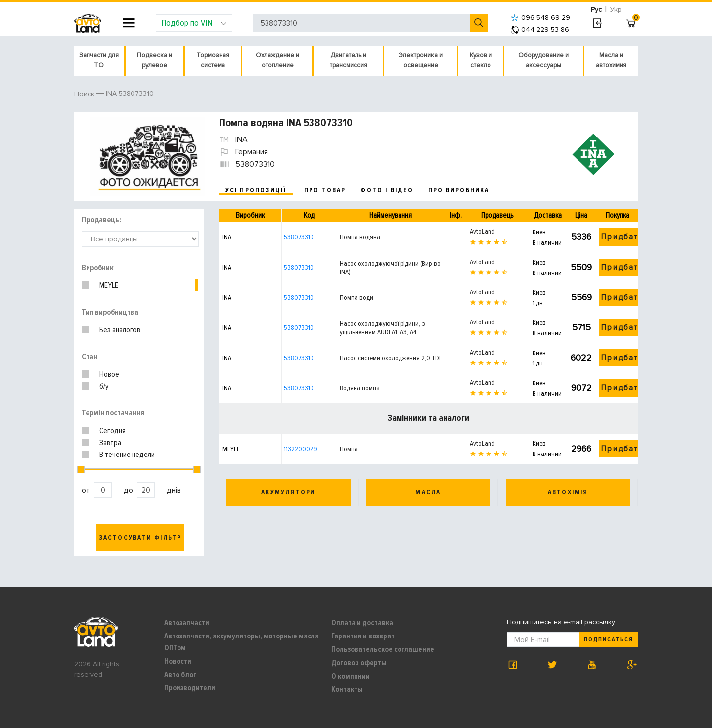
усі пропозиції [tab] (256, 190)
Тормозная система (213, 60)
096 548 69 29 (540, 18)
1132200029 (301, 449)
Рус (596, 10)
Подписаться (609, 640)
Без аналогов (120, 330)
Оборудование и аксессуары (543, 60)
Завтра (110, 443)
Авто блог (180, 675)
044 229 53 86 (540, 29)
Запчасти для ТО (99, 60)
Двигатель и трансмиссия (349, 60)
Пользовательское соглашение (383, 649)
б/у (104, 386)
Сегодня (112, 431)
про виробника (459, 190)
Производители (190, 688)
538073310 (299, 237)
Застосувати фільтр (140, 538)
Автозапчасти (187, 623)
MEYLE (109, 285)
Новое (109, 374)
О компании (351, 676)
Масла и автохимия (611, 60)
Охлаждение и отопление (277, 60)
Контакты (347, 689)
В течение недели (127, 455)
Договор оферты (359, 663)
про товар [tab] (325, 190)
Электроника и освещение (421, 60)
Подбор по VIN (194, 23)
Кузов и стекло (481, 60)
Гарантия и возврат (363, 636)
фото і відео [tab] (387, 190)
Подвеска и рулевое (155, 60)
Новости (178, 661)
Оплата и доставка (362, 623)
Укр (616, 10)
